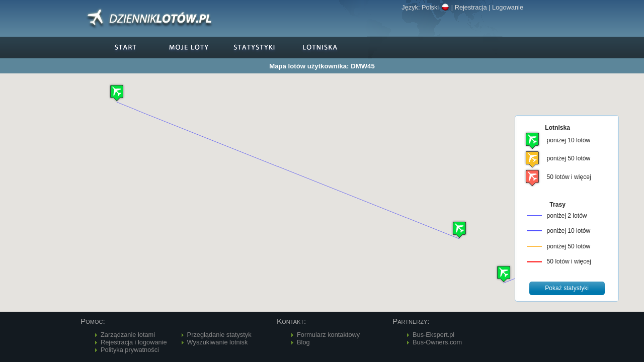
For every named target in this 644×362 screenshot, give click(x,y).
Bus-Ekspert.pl (433, 335)
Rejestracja (471, 7)
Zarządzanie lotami (128, 335)
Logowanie (508, 7)
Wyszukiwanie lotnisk (218, 342)
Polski (435, 7)
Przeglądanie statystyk (219, 335)
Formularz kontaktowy (328, 335)
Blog (303, 342)
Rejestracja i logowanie (134, 342)
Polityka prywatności (130, 350)
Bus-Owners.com (437, 342)
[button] (504, 274)
